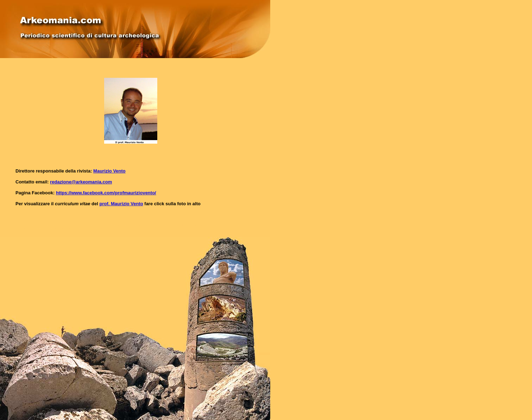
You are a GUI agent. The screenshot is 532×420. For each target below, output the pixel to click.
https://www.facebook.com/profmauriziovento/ (106, 193)
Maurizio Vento (109, 171)
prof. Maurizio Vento (121, 204)
